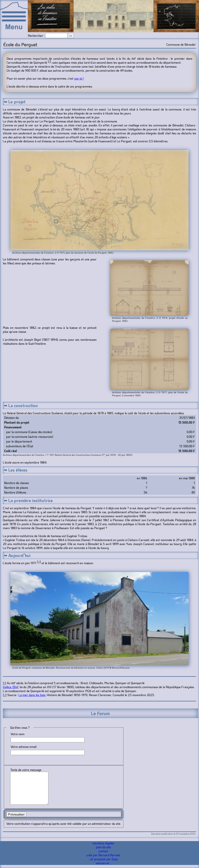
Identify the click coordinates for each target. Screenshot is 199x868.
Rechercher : (36, 36)
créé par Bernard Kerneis (103, 855)
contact (103, 851)
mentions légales (103, 843)
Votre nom (17, 734)
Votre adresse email (24, 747)
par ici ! (79, 78)
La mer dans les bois (32, 695)
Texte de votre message (26, 770)
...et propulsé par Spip (103, 859)
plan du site (103, 847)
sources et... (103, 863)
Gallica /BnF (11, 687)
